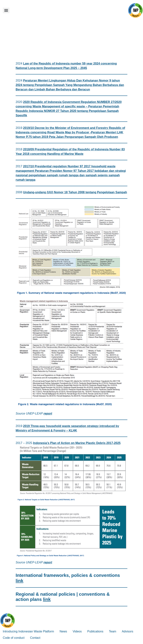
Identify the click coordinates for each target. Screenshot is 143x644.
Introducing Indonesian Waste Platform (28, 631)
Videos (77, 631)
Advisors (127, 631)
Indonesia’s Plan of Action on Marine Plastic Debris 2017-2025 (77, 443)
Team (113, 631)
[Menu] (6, 10)
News (63, 631)
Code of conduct (14, 638)
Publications (95, 631)
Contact (35, 638)
